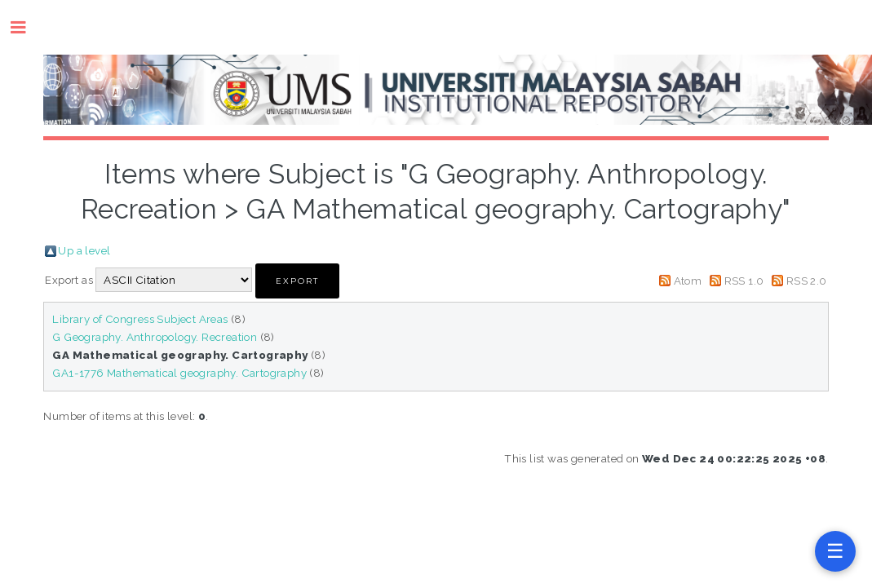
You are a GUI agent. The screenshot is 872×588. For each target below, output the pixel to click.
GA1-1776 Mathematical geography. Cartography (179, 373)
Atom (688, 281)
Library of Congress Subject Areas (140, 319)
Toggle (27, 27)
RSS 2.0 (807, 281)
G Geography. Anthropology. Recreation (155, 337)
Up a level (84, 250)
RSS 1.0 (744, 281)
